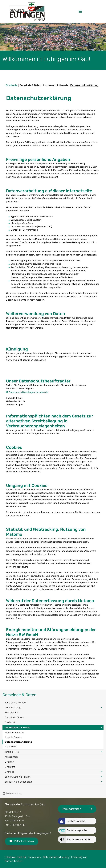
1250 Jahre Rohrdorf (16, 703)
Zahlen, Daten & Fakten (18, 777)
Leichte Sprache (14, 737)
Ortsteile (9, 772)
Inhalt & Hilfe (12, 752)
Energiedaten (12, 713)
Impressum (11, 747)
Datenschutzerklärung (18, 742)
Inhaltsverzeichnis (15, 857)
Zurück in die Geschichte (18, 782)
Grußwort (10, 722)
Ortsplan (9, 762)
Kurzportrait (11, 757)
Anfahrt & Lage (13, 708)
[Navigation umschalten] (80, 12)
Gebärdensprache (14, 733)
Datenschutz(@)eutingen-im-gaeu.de (28, 392)
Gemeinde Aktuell (14, 717)
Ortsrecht (10, 767)
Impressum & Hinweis (17, 728)
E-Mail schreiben (24, 841)
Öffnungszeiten (71, 809)
